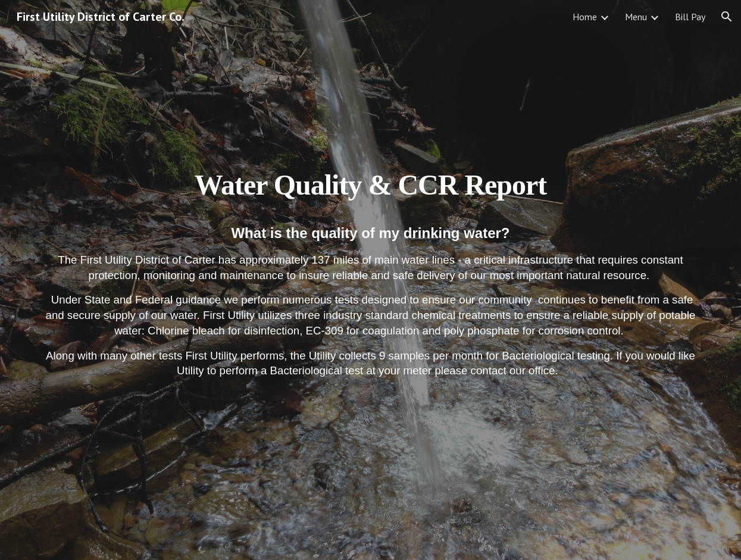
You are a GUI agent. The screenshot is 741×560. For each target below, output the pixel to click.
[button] (727, 17)
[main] (370, 280)
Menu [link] (636, 17)
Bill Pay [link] (690, 17)
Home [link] (585, 17)
